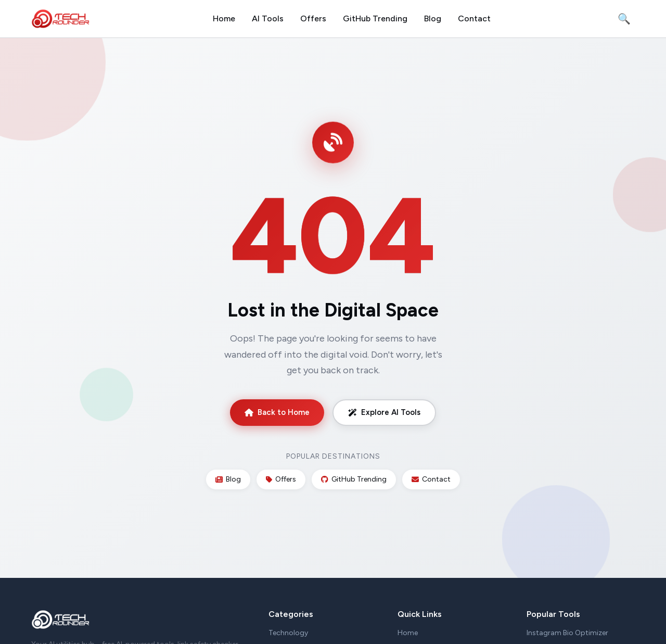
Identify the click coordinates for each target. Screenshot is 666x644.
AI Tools (268, 18)
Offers (313, 18)
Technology (288, 633)
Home (224, 18)
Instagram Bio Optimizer (567, 633)
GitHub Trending (375, 18)
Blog (433, 18)
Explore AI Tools (384, 412)
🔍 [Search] (624, 19)
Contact (474, 18)
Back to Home (277, 412)
